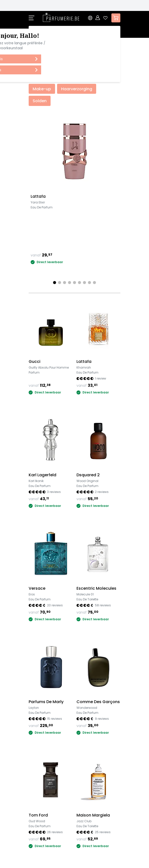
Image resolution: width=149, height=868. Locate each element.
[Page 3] (65, 283)
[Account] (98, 18)
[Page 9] (94, 283)
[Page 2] (60, 283)
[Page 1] (55, 283)
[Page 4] (70, 283)
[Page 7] (84, 283)
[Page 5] (74, 283)
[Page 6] (79, 283)
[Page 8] (89, 283)
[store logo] (61, 17)
